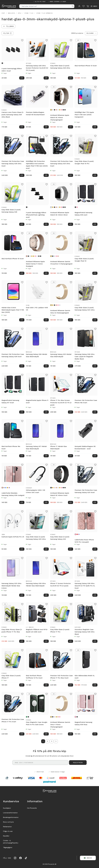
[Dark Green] (27, 717)
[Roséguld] (56, 110)
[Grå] (4, 488)
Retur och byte (8, 822)
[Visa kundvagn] (88, 6)
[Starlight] (58, 110)
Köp (22, 78)
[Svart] (2, 63)
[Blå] (6, 488)
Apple (20, 13)
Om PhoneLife (32, 808)
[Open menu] (94, 6)
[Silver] (53, 110)
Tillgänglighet (8, 847)
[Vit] (4, 63)
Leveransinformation (10, 813)
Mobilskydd (11, 13)
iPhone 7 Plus (29, 13)
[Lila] (9, 488)
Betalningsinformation (11, 817)
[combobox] (91, 33)
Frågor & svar (8, 831)
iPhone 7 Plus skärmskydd (44, 13)
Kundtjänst (7, 808)
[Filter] (7, 33)
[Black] (28, 717)
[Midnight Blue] (65, 110)
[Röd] (77, 534)
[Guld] (60, 110)
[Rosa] (77, 207)
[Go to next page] (56, 741)
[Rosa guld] (61, 110)
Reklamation (7, 827)
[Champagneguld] (51, 110)
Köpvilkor (6, 836)
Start (3, 13)
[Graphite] (63, 110)
